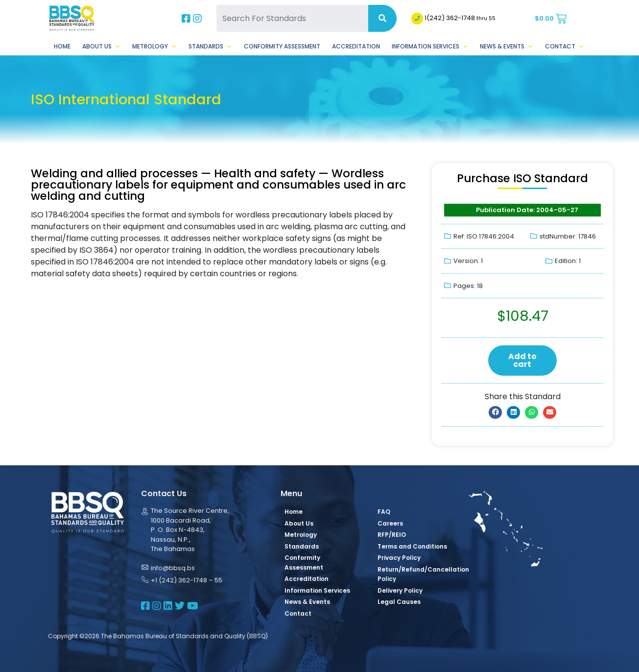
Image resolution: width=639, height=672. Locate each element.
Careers (390, 523)
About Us (101, 47)
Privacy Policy (399, 558)
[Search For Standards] (292, 18)
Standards (210, 47)
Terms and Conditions (412, 546)
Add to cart (522, 360)
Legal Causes (399, 602)
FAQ (384, 512)
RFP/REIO (392, 535)
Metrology (154, 47)
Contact (565, 47)
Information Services (430, 47)
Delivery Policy (400, 590)
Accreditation (356, 46)
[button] (495, 412)
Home (62, 46)
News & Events (507, 47)
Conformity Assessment (282, 46)
